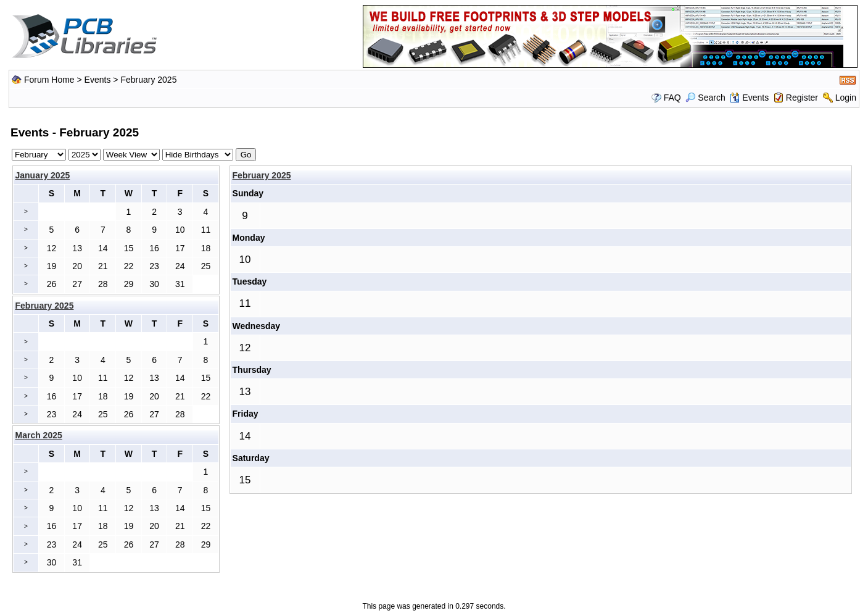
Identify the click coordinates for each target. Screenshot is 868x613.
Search (705, 98)
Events (98, 80)
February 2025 (262, 175)
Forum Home (49, 80)
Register (802, 98)
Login (846, 98)
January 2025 (43, 175)
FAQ (672, 98)
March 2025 (39, 435)
